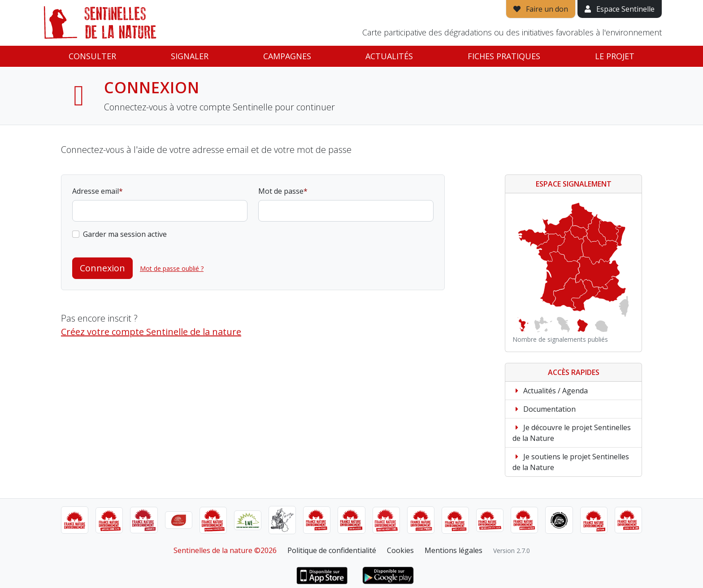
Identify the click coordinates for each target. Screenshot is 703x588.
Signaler (190, 56)
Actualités (389, 56)
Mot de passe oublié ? (172, 268)
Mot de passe (281, 191)
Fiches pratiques (504, 56)
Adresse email (95, 191)
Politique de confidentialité (332, 550)
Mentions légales (453, 550)
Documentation (544, 409)
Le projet (615, 56)
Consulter (92, 56)
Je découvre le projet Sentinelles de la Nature (572, 433)
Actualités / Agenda (550, 391)
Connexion (102, 268)
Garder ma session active (125, 234)
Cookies (400, 550)
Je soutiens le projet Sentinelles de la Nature (571, 462)
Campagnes (287, 56)
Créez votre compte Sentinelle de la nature (151, 332)
